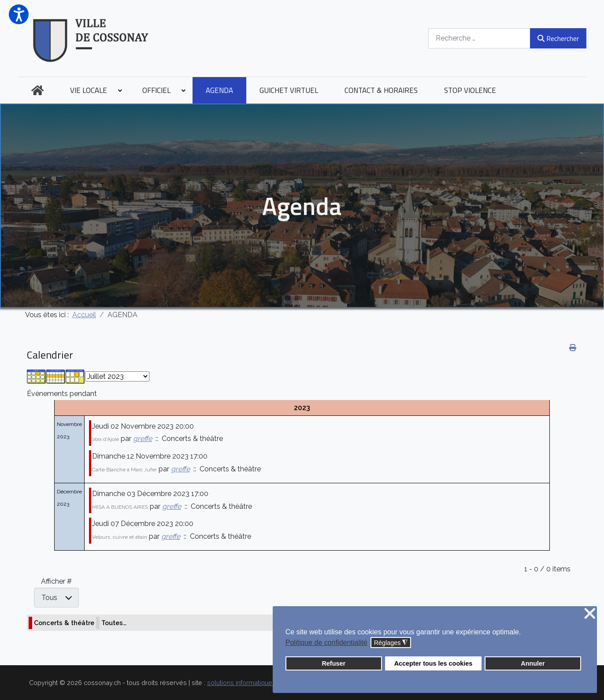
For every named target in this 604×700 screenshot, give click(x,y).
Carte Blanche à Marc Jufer (124, 470)
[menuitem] (37, 90)
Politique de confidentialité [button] (326, 643)
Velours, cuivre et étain (120, 537)
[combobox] (479, 38)
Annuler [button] (533, 663)
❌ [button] (590, 614)
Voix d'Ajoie (106, 439)
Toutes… (114, 623)
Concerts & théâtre (64, 623)
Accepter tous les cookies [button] (434, 663)
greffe (143, 439)
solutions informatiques (241, 683)
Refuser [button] (333, 663)
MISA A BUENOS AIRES (120, 507)
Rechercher (558, 38)
